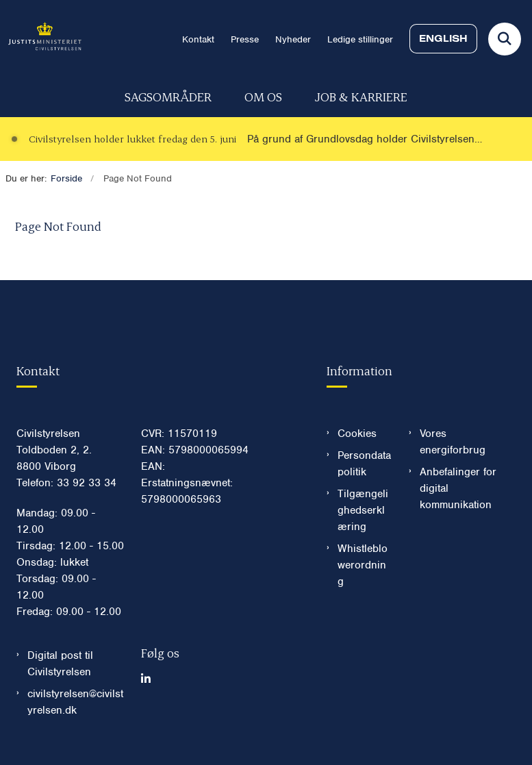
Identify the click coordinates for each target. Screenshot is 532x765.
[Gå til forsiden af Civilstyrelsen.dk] (41, 39)
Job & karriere (361, 96)
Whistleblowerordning (363, 565)
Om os (263, 96)
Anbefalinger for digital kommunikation (458, 488)
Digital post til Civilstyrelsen (60, 664)
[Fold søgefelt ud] (505, 39)
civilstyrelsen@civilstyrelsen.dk (75, 702)
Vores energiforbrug (453, 442)
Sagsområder (168, 96)
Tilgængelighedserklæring (363, 510)
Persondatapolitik (364, 464)
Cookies (357, 434)
